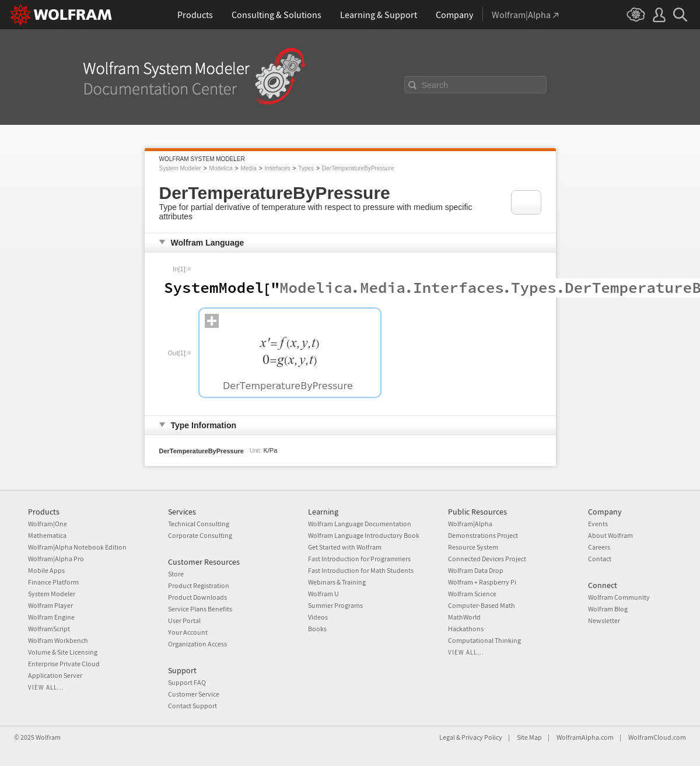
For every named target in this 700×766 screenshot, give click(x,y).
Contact (600, 559)
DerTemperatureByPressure (358, 168)
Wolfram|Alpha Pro (56, 559)
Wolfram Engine (51, 617)
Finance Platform (53, 582)
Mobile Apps (46, 570)
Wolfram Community (619, 597)
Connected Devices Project (487, 559)
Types (306, 168)
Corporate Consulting (200, 535)
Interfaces (278, 168)
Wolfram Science (472, 594)
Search (435, 85)
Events (598, 524)
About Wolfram (610, 535)
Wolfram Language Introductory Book (364, 535)
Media (248, 168)
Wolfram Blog (608, 609)
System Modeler (180, 168)
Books (317, 629)
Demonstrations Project (483, 535)
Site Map (529, 737)
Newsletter (604, 620)
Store (176, 574)
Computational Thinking (484, 640)
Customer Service (194, 694)
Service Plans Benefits (200, 609)
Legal (447, 737)
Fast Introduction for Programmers (359, 559)
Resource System (473, 547)
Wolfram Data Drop (476, 570)
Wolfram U (323, 594)
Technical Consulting (199, 524)
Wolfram (48, 737)
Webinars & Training (337, 582)
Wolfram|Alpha (470, 524)
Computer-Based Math (482, 605)
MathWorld (464, 617)
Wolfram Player (50, 605)
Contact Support (192, 706)
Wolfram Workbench (58, 640)
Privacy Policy (482, 737)
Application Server (55, 675)
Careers (599, 547)
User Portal (184, 620)
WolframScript (49, 629)
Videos (318, 617)
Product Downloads (197, 597)
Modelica (221, 168)
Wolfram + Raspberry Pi (482, 582)
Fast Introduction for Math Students (361, 570)
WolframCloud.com (657, 737)
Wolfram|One (48, 524)
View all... (46, 687)
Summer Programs (335, 605)
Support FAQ (187, 682)
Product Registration (199, 585)
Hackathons (466, 629)
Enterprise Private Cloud (64, 664)
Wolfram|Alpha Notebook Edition (77, 547)
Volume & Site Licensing (63, 652)
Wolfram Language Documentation (360, 524)
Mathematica (47, 535)
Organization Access (197, 644)
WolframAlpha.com (585, 737)
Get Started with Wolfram (345, 547)
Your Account (188, 632)
